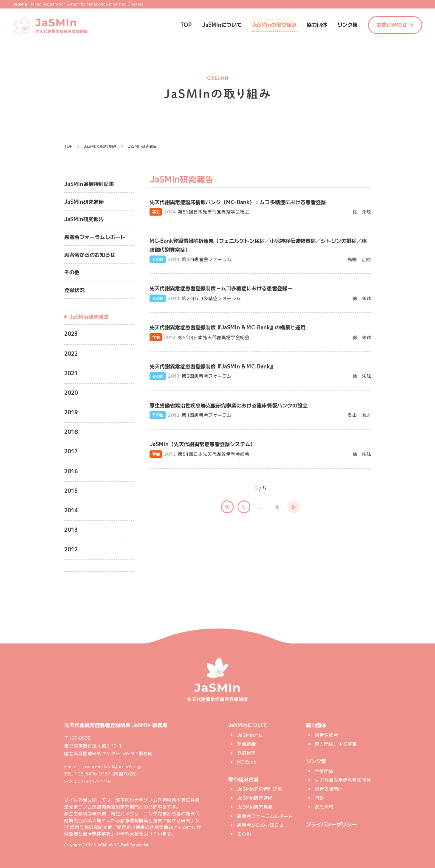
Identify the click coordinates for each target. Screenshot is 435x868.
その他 (72, 272)
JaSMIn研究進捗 (84, 201)
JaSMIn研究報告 (84, 219)
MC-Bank (247, 762)
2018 (71, 431)
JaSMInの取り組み (274, 24)
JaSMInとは (250, 735)
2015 (71, 490)
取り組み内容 (243, 779)
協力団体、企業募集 (336, 744)
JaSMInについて (222, 24)
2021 (71, 373)
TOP (186, 24)
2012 (71, 549)
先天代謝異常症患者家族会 (343, 780)
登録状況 (74, 290)
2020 (71, 392)
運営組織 (246, 744)
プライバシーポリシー (331, 824)
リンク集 (347, 24)
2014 (71, 510)
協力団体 (317, 24)
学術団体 (324, 771)
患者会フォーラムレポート (95, 237)
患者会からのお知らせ (90, 254)
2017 (71, 451)
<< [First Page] (221, 510)
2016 (71, 471)
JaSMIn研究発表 (255, 807)
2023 (71, 333)
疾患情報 (324, 807)
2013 (71, 530)
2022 (71, 353)
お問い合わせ (392, 24)
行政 (319, 798)
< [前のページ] (238, 510)
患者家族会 (326, 735)
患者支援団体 (329, 789)
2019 (71, 412)
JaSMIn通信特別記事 (89, 184)
